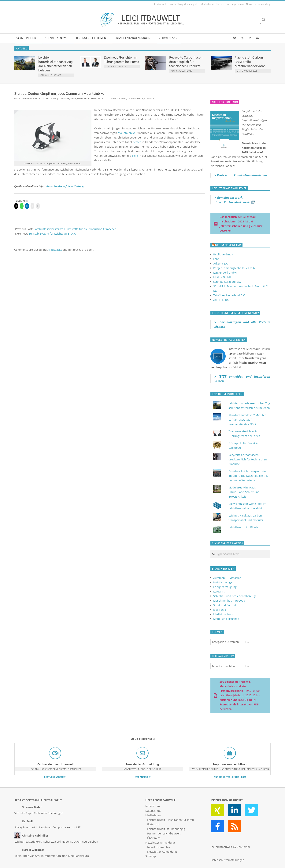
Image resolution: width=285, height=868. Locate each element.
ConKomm (243, 847)
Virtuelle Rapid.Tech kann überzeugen (39, 813)
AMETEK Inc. (221, 300)
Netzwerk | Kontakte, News (61, 98)
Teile (135, 156)
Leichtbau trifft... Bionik (243, 527)
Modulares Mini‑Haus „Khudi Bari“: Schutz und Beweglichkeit (244, 492)
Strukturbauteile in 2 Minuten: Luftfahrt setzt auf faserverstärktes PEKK (248, 420)
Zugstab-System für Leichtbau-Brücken (53, 234)
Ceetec (123, 98)
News (80, 98)
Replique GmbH (223, 254)
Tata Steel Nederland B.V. (229, 295)
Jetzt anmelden (143, 777)
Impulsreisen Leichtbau (230, 764)
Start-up (149, 98)
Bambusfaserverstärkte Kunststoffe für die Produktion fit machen (75, 229)
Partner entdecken (55, 777)
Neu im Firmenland (228, 245)
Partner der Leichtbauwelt (55, 764)
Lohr (216, 259)
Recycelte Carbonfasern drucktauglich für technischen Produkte (186, 62)
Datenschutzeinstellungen (228, 860)
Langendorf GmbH (225, 273)
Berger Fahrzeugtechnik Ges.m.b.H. (236, 268)
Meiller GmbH (222, 277)
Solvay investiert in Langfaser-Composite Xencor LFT (47, 827)
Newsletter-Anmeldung (142, 764)
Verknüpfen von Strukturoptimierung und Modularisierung (52, 856)
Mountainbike (135, 98)
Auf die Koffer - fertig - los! (230, 777)
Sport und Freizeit (94, 98)
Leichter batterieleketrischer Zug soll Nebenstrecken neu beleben (56, 842)
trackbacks (55, 250)
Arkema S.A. (221, 263)
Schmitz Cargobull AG (227, 282)
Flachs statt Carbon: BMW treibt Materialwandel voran (250, 62)
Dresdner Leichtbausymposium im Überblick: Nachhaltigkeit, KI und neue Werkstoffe (248, 476)
